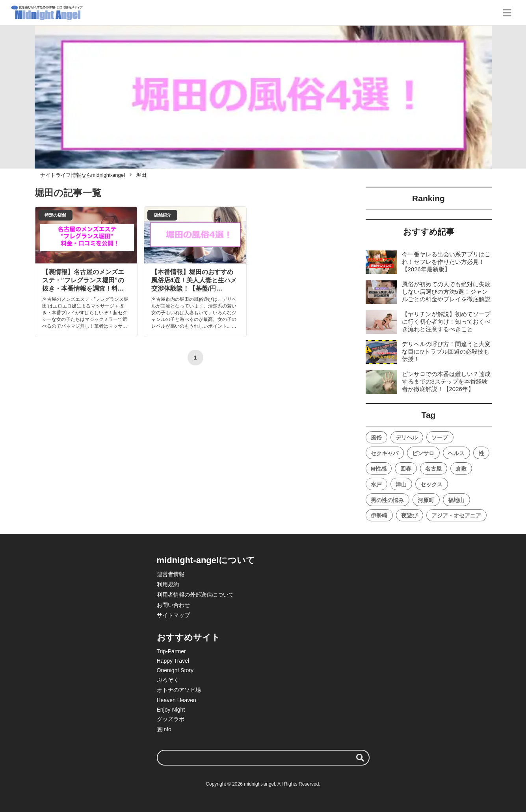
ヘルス (456, 453)
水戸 (376, 484)
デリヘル (407, 438)
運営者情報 (171, 574)
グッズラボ (171, 719)
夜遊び (409, 515)
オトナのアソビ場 (179, 690)
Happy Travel (173, 661)
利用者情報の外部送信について (195, 595)
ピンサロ (423, 453)
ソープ (440, 438)
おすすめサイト (189, 637)
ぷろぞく (168, 680)
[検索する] (360, 758)
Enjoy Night (171, 710)
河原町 (426, 500)
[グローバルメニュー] (507, 13)
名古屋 (433, 469)
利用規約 (168, 584)
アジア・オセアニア (456, 515)
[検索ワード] (263, 758)
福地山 (456, 500)
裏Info (164, 729)
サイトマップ (173, 615)
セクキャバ (385, 453)
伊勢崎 (379, 515)
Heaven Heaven (177, 700)
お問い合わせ (173, 605)
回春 (406, 469)
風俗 (376, 438)
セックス (431, 484)
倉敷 (461, 469)
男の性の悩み (387, 500)
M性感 (379, 469)
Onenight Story (175, 670)
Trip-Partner (171, 651)
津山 (401, 484)
